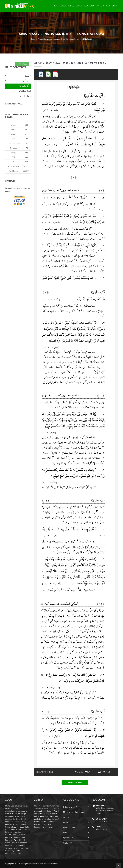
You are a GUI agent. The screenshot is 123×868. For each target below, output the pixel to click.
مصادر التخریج (25, 96)
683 (26, 125)
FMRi (65, 833)
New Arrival (14, 104)
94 (26, 130)
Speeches (67, 817)
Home (56, 6)
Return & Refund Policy (72, 807)
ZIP (14, 162)
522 (26, 139)
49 (26, 134)
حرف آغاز (27, 81)
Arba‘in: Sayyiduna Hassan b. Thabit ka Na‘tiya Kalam (59, 39)
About (63, 6)
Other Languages (14, 143)
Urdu (114, 6)
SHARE (79, 772)
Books (79, 6)
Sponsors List (68, 838)
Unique (14, 125)
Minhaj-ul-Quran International (74, 812)
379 (26, 162)
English (14, 130)
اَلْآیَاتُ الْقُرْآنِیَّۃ (24, 86)
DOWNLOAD (104, 772)
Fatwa (66, 822)
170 (26, 148)
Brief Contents (22, 64)
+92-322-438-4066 (102, 821)
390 (26, 153)
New (108, 6)
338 (26, 157)
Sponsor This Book (75, 783)
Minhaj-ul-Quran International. (32, 864)
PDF (14, 157)
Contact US (67, 843)
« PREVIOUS (41, 772)
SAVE (88, 772)
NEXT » (52, 772)
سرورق (28, 76)
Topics (71, 6)
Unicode (14, 148)
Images (14, 153)
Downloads (89, 6)
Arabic (14, 134)
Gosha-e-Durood (69, 828)
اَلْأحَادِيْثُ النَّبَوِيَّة (25, 91)
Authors (100, 6)
